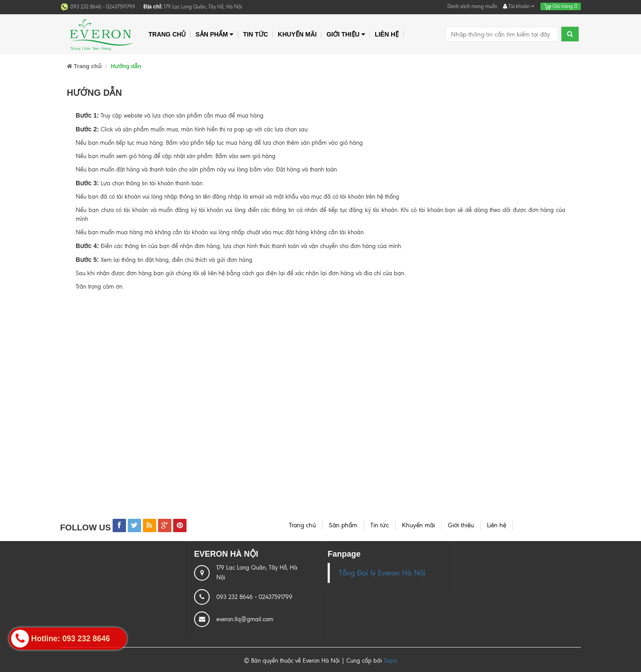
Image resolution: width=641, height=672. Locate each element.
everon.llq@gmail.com (245, 619)
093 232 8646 (87, 7)
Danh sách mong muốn (472, 6)
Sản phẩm (214, 35)
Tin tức (256, 34)
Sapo (390, 661)
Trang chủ (167, 34)
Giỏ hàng (561, 6)
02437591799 (121, 7)
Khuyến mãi (297, 34)
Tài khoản (519, 6)
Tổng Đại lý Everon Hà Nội (382, 573)
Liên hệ (387, 34)
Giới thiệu (345, 35)
